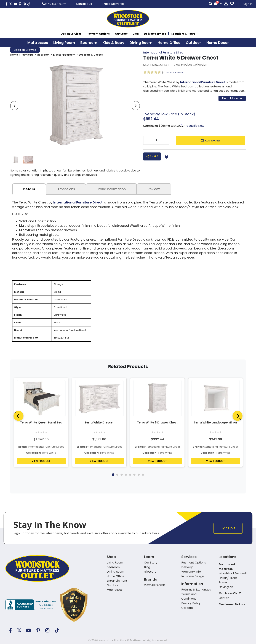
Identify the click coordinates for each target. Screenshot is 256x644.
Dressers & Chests (91, 55)
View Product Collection (190, 65)
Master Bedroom (64, 55)
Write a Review (176, 73)
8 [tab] (143, 485)
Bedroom (43, 55)
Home (14, 55)
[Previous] (18, 426)
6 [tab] (134, 485)
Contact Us (84, 4)
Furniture (28, 55)
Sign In (248, 4)
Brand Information (111, 190)
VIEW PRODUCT (41, 471)
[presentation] (14, 106)
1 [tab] (113, 484)
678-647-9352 (54, 4)
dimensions (66, 190)
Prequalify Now (194, 127)
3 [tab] (122, 485)
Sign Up (229, 538)
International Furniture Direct (164, 53)
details (29, 190)
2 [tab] (117, 485)
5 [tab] (130, 485)
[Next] (238, 426)
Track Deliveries (113, 4)
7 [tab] (139, 485)
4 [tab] (126, 485)
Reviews (154, 190)
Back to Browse (25, 50)
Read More (232, 99)
